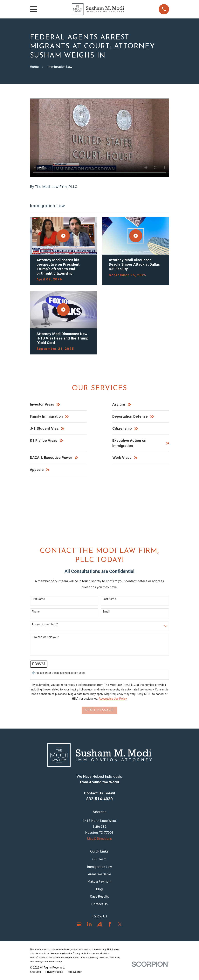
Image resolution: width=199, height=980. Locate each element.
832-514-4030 (99, 799)
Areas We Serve (99, 874)
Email (106, 612)
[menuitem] (35, 972)
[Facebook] (110, 924)
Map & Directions (99, 839)
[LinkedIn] (89, 924)
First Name (38, 599)
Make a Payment (99, 881)
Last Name (109, 599)
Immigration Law (99, 867)
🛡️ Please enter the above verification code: (58, 673)
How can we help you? (45, 637)
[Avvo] (99, 924)
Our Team (99, 859)
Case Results (99, 896)
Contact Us (99, 904)
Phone (36, 612)
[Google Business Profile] (79, 924)
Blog (99, 889)
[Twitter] (120, 924)
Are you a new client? (45, 624)
